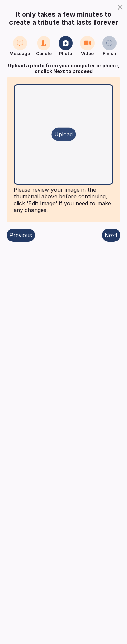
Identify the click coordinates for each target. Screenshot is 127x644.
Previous (21, 235)
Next (111, 235)
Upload (63, 134)
